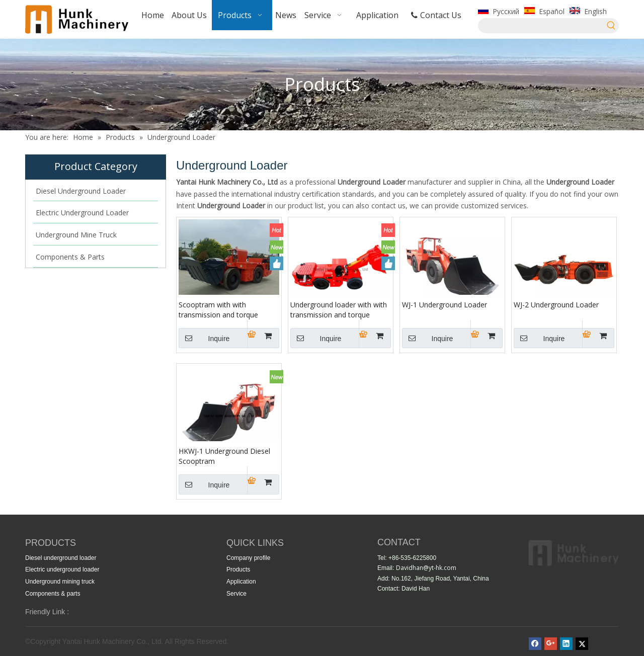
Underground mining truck (60, 582)
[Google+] (551, 643)
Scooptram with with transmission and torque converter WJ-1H (218, 310)
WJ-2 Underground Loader (556, 305)
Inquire (204, 338)
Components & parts (53, 594)
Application (241, 582)
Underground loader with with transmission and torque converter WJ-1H (339, 310)
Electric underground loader (62, 569)
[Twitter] (582, 643)
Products (238, 569)
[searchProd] (541, 26)
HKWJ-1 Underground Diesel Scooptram (224, 456)
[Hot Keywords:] (611, 26)
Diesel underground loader (61, 558)
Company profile (248, 558)
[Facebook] (535, 643)
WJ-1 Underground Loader (445, 305)
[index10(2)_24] (574, 553)
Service (236, 594)
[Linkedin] (566, 643)
